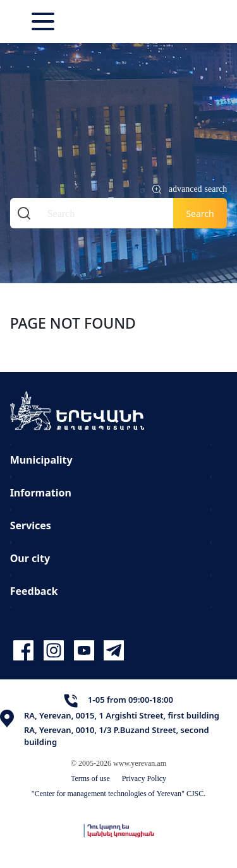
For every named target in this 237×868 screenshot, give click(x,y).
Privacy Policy (144, 778)
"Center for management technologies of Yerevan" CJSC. (119, 793)
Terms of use (90, 778)
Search (200, 214)
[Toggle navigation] (44, 21)
